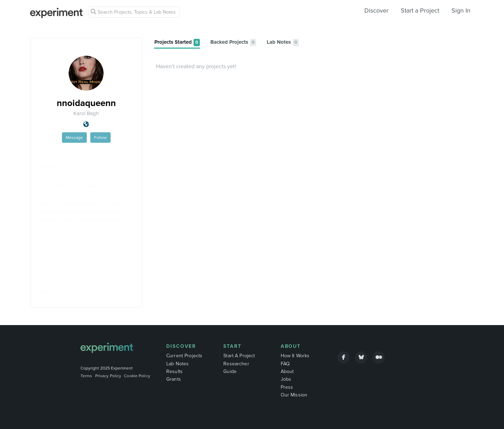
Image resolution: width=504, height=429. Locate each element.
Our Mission (294, 395)
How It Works (295, 356)
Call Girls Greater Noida (68, 258)
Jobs (286, 379)
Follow (100, 138)
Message (74, 138)
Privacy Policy (108, 376)
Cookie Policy (137, 376)
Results (174, 371)
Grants (174, 379)
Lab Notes (177, 364)
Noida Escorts (56, 232)
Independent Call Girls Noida (75, 245)
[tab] (177, 43)
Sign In (461, 10)
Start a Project (420, 10)
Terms (86, 376)
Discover (376, 10)
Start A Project (239, 356)
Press (287, 387)
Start (232, 346)
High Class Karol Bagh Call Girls (78, 178)
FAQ (285, 364)
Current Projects (184, 356)
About (291, 346)
